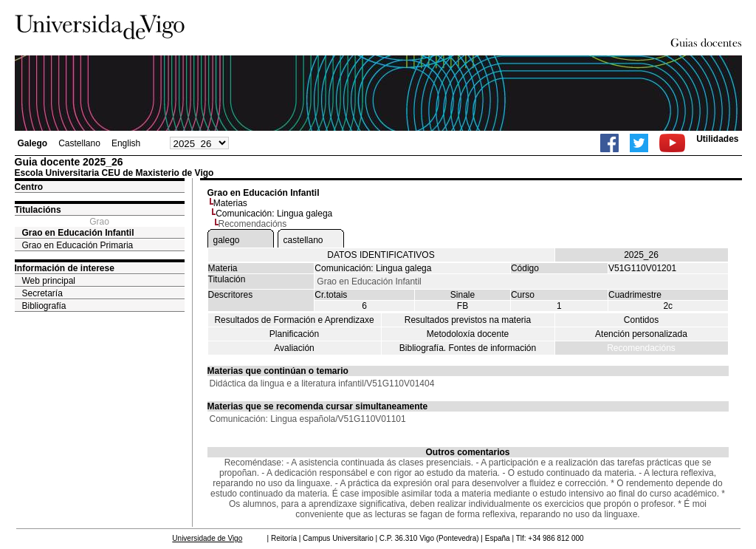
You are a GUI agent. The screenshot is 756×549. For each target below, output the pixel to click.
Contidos (641, 320)
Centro (29, 187)
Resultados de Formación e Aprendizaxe (294, 320)
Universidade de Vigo (207, 538)
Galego (33, 143)
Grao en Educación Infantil (78, 233)
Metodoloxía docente (468, 334)
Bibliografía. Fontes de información (468, 348)
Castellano (79, 143)
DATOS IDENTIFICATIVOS (381, 255)
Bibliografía (44, 306)
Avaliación (294, 348)
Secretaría (42, 293)
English (126, 143)
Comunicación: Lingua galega (274, 214)
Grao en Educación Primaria (78, 245)
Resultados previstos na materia (468, 320)
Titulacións (38, 210)
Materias (230, 203)
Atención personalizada (641, 334)
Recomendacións (641, 348)
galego (227, 240)
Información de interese (65, 268)
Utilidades (717, 139)
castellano (303, 240)
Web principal (49, 281)
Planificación (294, 334)
